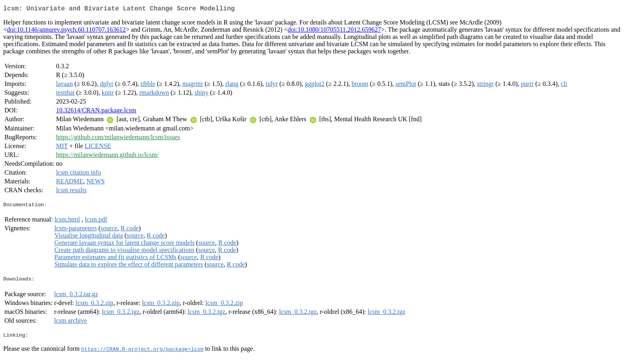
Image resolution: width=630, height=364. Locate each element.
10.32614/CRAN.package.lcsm (96, 112)
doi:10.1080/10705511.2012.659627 (334, 31)
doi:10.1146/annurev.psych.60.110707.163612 (66, 31)
